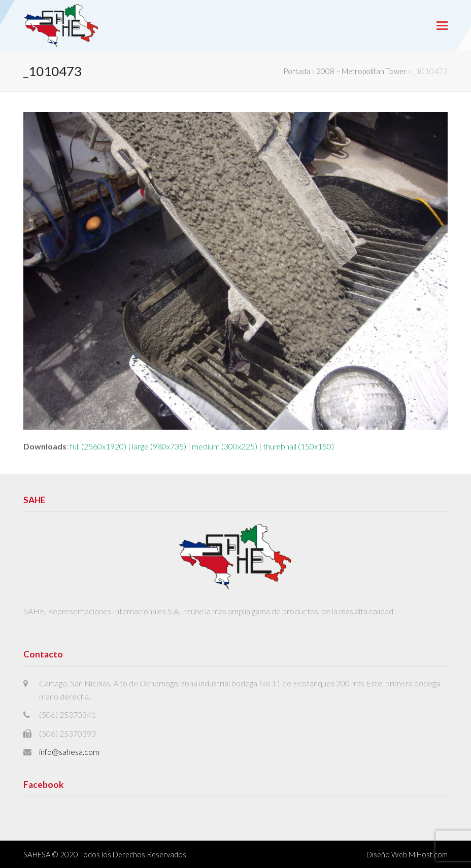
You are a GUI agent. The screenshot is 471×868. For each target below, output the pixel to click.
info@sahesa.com (69, 752)
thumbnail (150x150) (298, 446)
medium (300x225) (225, 446)
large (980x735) (159, 446)
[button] (442, 25)
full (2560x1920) (98, 446)
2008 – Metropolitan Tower (361, 71)
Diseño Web (387, 854)
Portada (297, 71)
